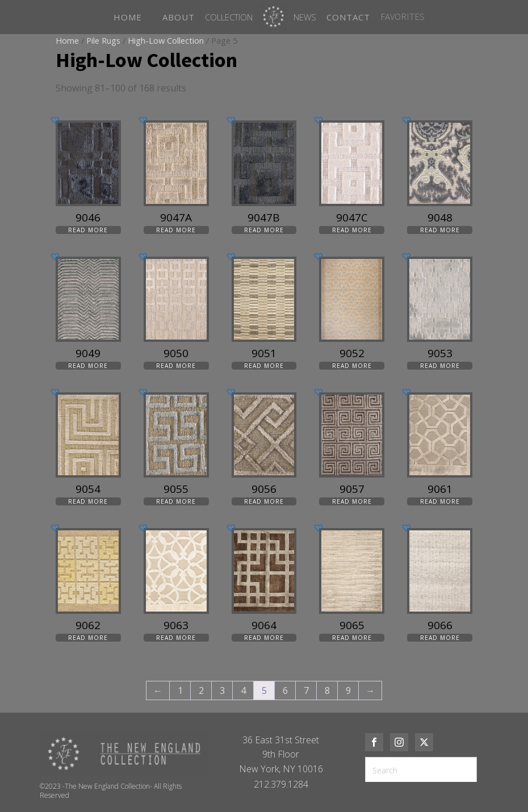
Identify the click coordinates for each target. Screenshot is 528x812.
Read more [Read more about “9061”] (440, 501)
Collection (229, 17)
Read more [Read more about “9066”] (440, 638)
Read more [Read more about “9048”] (440, 230)
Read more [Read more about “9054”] (88, 501)
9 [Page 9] (348, 690)
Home (67, 40)
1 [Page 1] (180, 690)
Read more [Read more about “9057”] (352, 501)
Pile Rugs (103, 40)
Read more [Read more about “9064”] (264, 638)
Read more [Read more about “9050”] (176, 366)
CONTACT (348, 17)
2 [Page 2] (201, 690)
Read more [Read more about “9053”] (440, 366)
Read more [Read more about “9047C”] (352, 230)
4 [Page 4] (243, 690)
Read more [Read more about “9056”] (264, 501)
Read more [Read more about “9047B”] (264, 230)
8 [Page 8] (327, 690)
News (305, 17)
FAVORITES (403, 16)
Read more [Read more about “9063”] (176, 638)
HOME (128, 17)
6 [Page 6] (285, 690)
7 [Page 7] (306, 690)
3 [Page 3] (222, 690)
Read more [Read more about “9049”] (88, 366)
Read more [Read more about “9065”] (352, 638)
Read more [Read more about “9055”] (176, 501)
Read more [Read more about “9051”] (264, 366)
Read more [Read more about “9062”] (88, 638)
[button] (55, 120)
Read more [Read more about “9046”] (88, 230)
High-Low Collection (166, 40)
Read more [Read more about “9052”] (352, 366)
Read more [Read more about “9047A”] (176, 230)
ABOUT (179, 17)
